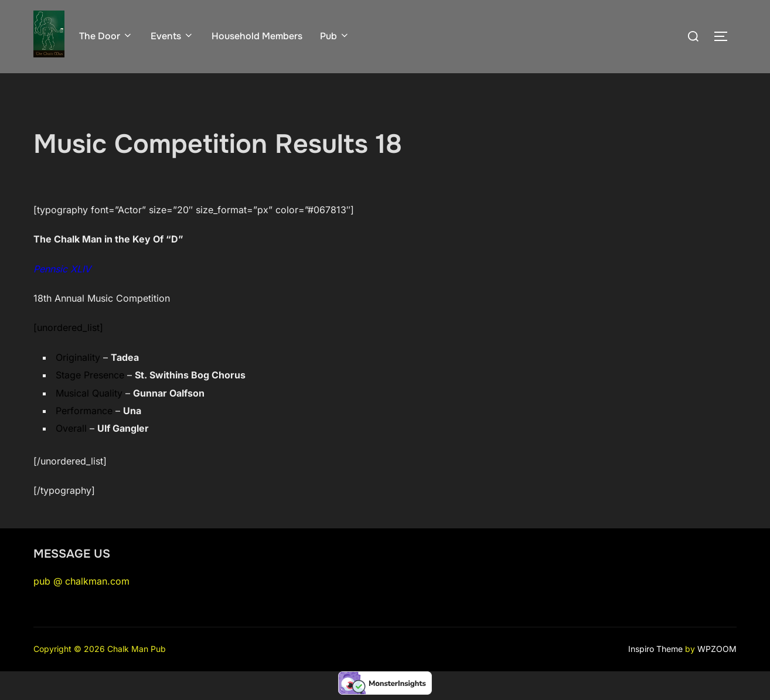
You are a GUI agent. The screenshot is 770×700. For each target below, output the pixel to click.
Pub (335, 36)
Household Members (257, 36)
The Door (106, 36)
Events (172, 36)
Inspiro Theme (655, 649)
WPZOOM (717, 649)
